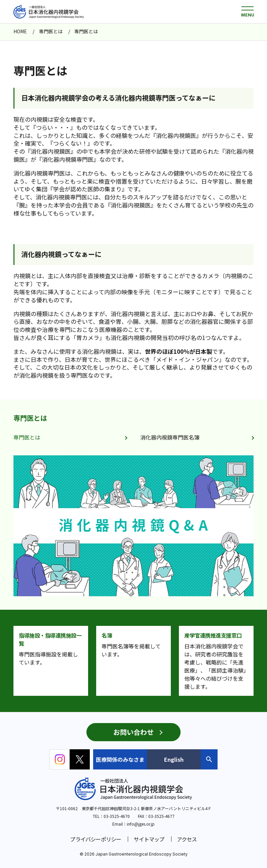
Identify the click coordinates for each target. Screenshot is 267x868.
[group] (133, 526)
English (174, 759)
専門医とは (30, 418)
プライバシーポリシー (96, 839)
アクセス (187, 839)
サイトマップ (149, 839)
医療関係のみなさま (120, 759)
